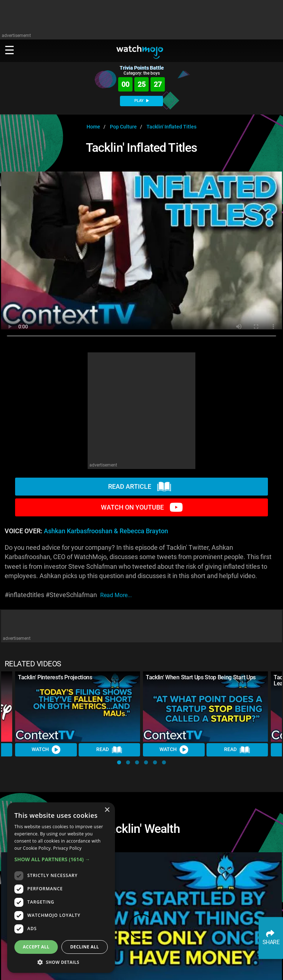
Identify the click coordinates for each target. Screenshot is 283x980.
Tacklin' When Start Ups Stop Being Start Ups (201, 677)
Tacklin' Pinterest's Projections (55, 677)
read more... (116, 595)
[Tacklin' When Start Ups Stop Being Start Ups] (205, 707)
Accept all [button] (36, 947)
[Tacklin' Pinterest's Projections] (78, 707)
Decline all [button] (85, 947)
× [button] (107, 810)
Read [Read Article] (109, 750)
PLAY (141, 101)
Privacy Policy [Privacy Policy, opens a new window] (67, 848)
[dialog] (61, 888)
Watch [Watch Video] (46, 750)
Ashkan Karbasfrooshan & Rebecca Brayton (106, 531)
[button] (119, 762)
